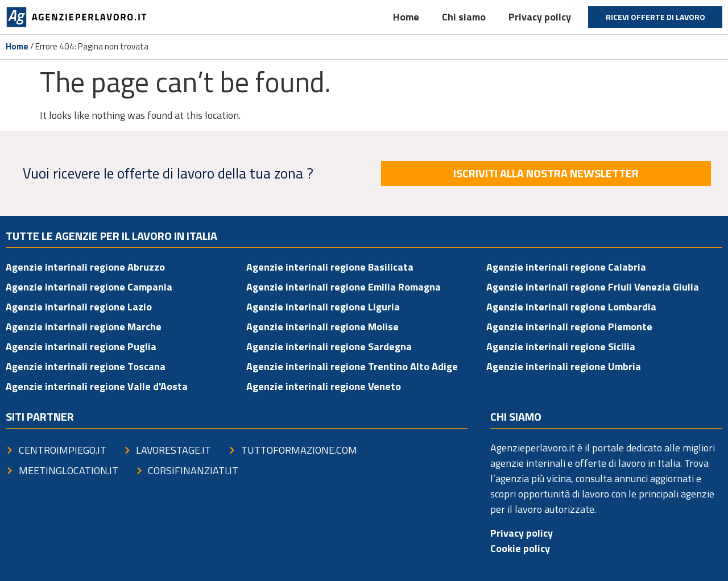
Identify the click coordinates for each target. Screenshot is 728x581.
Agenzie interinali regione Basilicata (330, 267)
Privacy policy (540, 17)
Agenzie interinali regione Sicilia (561, 346)
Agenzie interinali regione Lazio (79, 307)
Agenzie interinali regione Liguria (323, 307)
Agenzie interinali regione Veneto (324, 386)
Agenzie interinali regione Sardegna (329, 346)
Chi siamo (464, 17)
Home (406, 17)
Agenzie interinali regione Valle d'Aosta (97, 386)
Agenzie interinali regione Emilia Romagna (344, 287)
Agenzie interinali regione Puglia (81, 346)
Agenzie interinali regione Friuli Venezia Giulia (593, 287)
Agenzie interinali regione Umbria (564, 366)
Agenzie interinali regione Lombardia (571, 307)
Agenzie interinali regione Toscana (86, 366)
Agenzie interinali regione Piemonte (569, 327)
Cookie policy (520, 548)
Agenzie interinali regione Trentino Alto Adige (352, 366)
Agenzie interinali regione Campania (89, 287)
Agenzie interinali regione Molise (322, 327)
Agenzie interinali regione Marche (84, 327)
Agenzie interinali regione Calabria (566, 267)
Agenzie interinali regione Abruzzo (85, 267)
